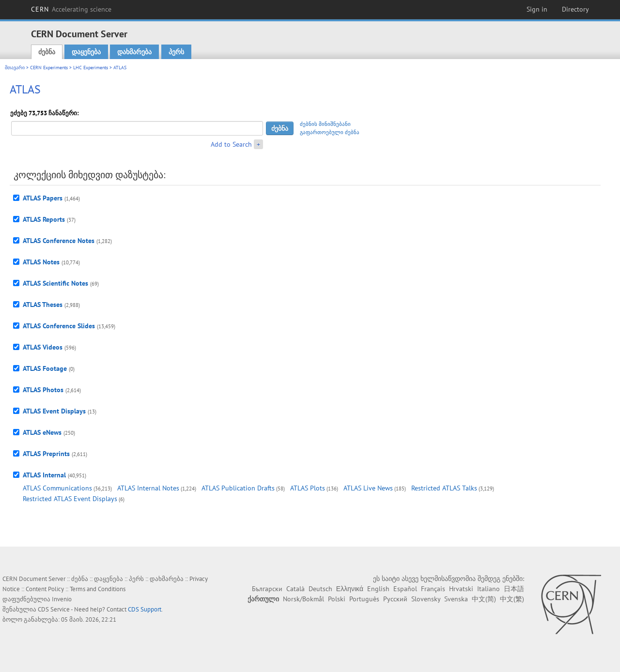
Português (364, 599)
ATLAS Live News (368, 488)
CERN (71, 9)
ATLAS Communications (57, 488)
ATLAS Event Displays (54, 411)
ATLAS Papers (43, 198)
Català (295, 589)
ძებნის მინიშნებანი (325, 124)
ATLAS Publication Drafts (238, 488)
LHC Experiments (91, 68)
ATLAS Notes (41, 262)
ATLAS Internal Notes (148, 488)
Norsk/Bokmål (303, 599)
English (378, 589)
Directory (575, 9)
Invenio (62, 599)
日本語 (514, 589)
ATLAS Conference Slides (59, 326)
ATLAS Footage (45, 368)
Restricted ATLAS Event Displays (70, 499)
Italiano (488, 589)
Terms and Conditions (98, 589)
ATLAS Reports (44, 219)
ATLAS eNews (42, 432)
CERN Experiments (49, 68)
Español (405, 589)
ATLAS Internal (44, 475)
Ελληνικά (350, 589)
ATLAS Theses (43, 305)
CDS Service (54, 609)
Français (433, 589)
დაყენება (86, 52)
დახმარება (134, 52)
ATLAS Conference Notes (59, 241)
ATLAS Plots (308, 488)
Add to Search (231, 144)
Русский (395, 599)
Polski (337, 599)
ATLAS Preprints (46, 454)
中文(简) (484, 599)
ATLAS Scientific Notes (55, 283)
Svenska (456, 599)
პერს (176, 52)
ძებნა (47, 52)
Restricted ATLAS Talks (444, 488)
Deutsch (320, 589)
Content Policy (45, 589)
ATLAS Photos (43, 390)
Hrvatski (461, 589)
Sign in (537, 9)
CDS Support (145, 609)
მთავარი (15, 68)
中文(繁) (512, 599)
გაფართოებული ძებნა (330, 132)
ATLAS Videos (43, 347)
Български (267, 589)
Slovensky (426, 599)
